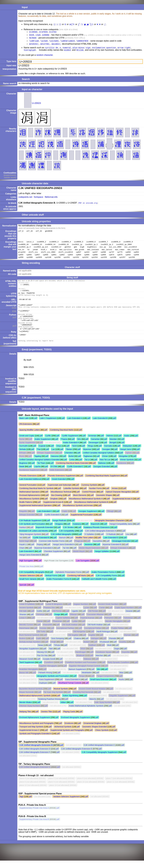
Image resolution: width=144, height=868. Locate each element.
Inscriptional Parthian (66, 635)
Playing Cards (69, 719)
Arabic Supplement (43, 447)
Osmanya (40, 622)
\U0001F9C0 (82, 42)
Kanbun (23, 535)
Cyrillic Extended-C (75, 474)
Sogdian (92, 642)
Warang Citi (42, 659)
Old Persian (93, 618)
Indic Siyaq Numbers (104, 710)
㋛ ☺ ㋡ (58, 24)
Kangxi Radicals (59, 528)
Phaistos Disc (49, 615)
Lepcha (37, 474)
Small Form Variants (28, 586)
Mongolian (123, 464)
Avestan (43, 635)
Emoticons (69, 731)
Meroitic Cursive (26, 632)
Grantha (123, 649)
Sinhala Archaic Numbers (30, 649)
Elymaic (128, 642)
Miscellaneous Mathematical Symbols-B (91, 509)
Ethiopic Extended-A (119, 555)
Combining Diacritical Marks (62, 437)
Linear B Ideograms (54, 612)
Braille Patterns (26, 509)
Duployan (43, 690)
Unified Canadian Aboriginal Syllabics (99, 460)
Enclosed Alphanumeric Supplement (35, 725)
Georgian (106, 457)
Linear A (23, 625)
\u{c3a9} (54, 42)
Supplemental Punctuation (82, 522)
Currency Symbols (89, 492)
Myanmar (87, 457)
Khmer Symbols (127, 467)
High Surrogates (26, 568)
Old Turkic (41, 639)
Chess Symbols (102, 738)
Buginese (23, 470)
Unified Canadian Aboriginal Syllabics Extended (39, 467)
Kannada (108, 453)
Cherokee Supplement (53, 559)
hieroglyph (30, 52)
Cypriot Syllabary (63, 625)
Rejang (40, 552)
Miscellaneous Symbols (29, 506)
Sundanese (122, 470)
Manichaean (25, 635)
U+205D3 (36, 105)
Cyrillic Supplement (70, 443)
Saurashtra (97, 548)
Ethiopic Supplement (46, 460)
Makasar (87, 666)
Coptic (65, 519)
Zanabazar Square (104, 659)
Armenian (92, 443)
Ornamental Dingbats (93, 731)
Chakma (78, 646)
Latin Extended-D (111, 545)
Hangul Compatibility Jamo (121, 531)
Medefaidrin (87, 680)
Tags (21, 804)
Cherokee (69, 460)
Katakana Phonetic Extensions (97, 535)
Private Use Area (27, 574)
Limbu (72, 467)
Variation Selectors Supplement (67, 804)
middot (68, 52)
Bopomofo (95, 531)
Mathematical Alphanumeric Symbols (35, 703)
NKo (79, 447)
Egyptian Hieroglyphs (48, 673)
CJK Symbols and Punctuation (32, 531)
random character (44, 57)
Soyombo (126, 659)
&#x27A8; (45, 45)
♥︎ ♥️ (98, 24)
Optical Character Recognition (119, 499)
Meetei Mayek (79, 559)
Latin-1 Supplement (48, 426)
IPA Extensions (26, 431)
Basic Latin (24, 426)
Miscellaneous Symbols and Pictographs (36, 731)
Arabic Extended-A (71, 450)
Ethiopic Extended (27, 522)
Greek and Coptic (27, 443)
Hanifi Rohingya (103, 639)
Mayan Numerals (27, 700)
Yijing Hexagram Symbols (30, 542)
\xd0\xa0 (34, 42)
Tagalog (38, 464)
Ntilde (80, 52)
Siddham (92, 653)
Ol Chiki (54, 474)
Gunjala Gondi (49, 666)
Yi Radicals (111, 542)
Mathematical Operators (30, 499)
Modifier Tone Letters (85, 545)
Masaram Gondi (26, 666)
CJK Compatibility (67, 538)
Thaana (64, 447)
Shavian (23, 622)
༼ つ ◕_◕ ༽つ (86, 24)
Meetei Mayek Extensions (90, 555)
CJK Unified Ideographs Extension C (99, 752)
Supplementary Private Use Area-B (34, 827)
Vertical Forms (51, 583)
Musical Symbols (61, 696)
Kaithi (39, 646)
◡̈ (104, 24)
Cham (22, 555)
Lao (53, 457)
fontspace (38, 199)
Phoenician (57, 629)
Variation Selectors (27, 583)
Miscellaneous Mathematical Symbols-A (86, 506)
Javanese (89, 552)
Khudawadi (105, 649)
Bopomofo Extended (45, 535)
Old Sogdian (73, 642)
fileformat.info (51, 199)
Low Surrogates (83, 568)
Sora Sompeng (58, 646)
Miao (121, 680)
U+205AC (33, 32)
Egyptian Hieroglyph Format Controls (85, 673)
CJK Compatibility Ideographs (32, 580)
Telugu (90, 453)
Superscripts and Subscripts (60, 492)
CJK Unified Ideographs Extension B (36, 752)
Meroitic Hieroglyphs (114, 629)
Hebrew (110, 443)
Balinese (102, 470)
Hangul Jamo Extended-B (30, 562)
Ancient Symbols (27, 615)
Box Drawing (57, 503)
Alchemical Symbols (63, 734)
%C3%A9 (33, 39)
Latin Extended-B (100, 426)
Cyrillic (48, 443)
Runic (22, 464)
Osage (57, 622)
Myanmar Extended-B (112, 552)
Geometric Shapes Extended (95, 734)
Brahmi (22, 646)
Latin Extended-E (27, 559)
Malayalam (128, 453)
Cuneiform (49, 670)
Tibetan (69, 457)
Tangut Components (106, 683)
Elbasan (74, 622)
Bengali (113, 450)
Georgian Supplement (88, 519)
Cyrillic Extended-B (41, 545)
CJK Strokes (69, 535)
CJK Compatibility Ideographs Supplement (100, 760)
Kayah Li (23, 552)
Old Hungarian (79, 639)
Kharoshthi (48, 632)
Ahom (83, 656)
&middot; (56, 45)
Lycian (87, 615)
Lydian (75, 629)
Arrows (115, 496)
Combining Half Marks (77, 583)
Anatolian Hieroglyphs (29, 677)
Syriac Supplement (27, 450)
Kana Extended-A (73, 687)
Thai (39, 457)
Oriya (59, 453)
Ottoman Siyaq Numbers (30, 713)
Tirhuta (57, 653)
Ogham (129, 460)
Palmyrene (109, 625)
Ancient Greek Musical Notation (92, 696)
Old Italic (23, 618)
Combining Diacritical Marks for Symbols (36, 496)
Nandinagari (81, 659)
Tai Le (87, 467)
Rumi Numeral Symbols (29, 642)
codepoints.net (25, 199)
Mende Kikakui (26, 710)
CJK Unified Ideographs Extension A (101, 538)
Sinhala (23, 457)
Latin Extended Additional (30, 486)
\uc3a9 (44, 42)
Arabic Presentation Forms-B (59, 586)
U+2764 (53, 32)
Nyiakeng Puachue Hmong (49, 706)
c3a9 (38, 35)
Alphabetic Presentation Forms (69, 580)
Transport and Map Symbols (31, 734)
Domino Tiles (47, 719)
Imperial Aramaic (88, 625)
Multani (87, 649)
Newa (41, 653)
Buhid (71, 464)
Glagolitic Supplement (119, 703)
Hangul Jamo (126, 457)
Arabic (127, 443)
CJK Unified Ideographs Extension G (35, 774)
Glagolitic (23, 519)
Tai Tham (41, 470)
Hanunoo (55, 464)
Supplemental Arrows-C (29, 738)
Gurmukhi (24, 453)
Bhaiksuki (81, 663)
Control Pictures (89, 499)
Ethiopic (23, 460)
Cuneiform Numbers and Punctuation (81, 670)
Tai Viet (66, 555)
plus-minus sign (81, 49)
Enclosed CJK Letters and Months (34, 538)
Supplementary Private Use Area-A (34, 815)
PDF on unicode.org (88, 205)
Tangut (82, 683)
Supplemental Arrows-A (122, 506)
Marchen (100, 663)
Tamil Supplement (27, 670)
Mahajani (95, 646)
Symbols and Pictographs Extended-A (35, 741)
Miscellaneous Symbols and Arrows (78, 513)
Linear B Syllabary (27, 612)
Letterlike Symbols (71, 496)
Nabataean (128, 625)
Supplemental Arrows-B (53, 509)
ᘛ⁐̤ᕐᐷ (73, 24)
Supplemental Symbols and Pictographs (67, 738)
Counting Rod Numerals (83, 700)
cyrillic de (52, 49)
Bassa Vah (24, 680)
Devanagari (94, 450)
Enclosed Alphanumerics (30, 503)
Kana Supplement (47, 687)
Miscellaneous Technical (61, 499)
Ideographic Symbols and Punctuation (53, 683)
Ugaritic (75, 618)
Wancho (93, 706)
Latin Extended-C (45, 519)
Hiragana (59, 531)
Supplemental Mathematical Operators (36, 513)
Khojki (53, 649)
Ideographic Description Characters (110, 528)
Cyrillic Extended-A (53, 522)
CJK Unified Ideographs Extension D (35, 756)
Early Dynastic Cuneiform (119, 670)
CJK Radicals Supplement (30, 528)
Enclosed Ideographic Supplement (76, 725)
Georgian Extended (102, 474)
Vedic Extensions (57, 477)
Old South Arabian (70, 632)
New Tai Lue (105, 467)
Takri (51, 656)
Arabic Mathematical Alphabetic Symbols (86, 713)
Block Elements (80, 503)
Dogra (117, 656)
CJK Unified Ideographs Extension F (35, 760)
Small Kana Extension (100, 687)
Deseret (129, 618)
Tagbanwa (88, 464)
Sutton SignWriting (71, 703)
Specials (23, 592)
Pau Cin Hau (42, 663)
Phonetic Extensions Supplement (62, 483)
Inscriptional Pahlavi (93, 635)
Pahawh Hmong (45, 680)
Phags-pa (79, 548)
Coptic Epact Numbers (124, 615)
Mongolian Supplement (29, 656)
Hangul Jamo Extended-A (64, 552)
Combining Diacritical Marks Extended (72, 470)
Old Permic (57, 618)
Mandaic (113, 447)
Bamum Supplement (77, 677)
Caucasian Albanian (95, 622)
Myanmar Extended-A (44, 555)
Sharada (113, 646)
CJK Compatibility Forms (107, 583)
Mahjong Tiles (25, 719)
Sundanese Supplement (30, 477)
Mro (99, 677)
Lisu (128, 542)
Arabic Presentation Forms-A (104, 580)
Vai (21, 545)
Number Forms (95, 496)
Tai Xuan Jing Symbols (54, 700)
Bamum (63, 545)
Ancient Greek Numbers (109, 612)
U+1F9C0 (43, 32)
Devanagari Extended (121, 548)
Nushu (122, 687)
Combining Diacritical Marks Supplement (103, 483)
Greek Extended (59, 486)
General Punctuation (28, 492)
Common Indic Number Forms (52, 548)
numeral (67, 49)
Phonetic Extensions (28, 483)
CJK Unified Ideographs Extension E (77, 756)
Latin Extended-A (75, 426)
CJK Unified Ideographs (61, 542)
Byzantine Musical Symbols (31, 696)
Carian (102, 615)
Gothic (40, 618)
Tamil (74, 453)
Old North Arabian (95, 632)
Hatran (40, 629)
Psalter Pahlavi (118, 635)
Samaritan (95, 447)
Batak (22, 474)
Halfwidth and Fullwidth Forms (95, 586)
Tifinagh (110, 519)
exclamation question (104, 49)
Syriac (22, 447)
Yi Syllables (89, 542)
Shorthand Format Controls (70, 690)
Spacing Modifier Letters (30, 437)
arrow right (124, 49)
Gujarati (42, 453)
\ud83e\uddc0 (68, 42)
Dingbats (54, 506)
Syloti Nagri (24, 548)
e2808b (46, 35)
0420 (32, 35)
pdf (36, 426)
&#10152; (34, 45)
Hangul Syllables (102, 559)
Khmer (105, 464)
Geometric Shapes (104, 503)
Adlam (63, 710)
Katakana (77, 531)
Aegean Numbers (81, 612)
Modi (109, 653)
